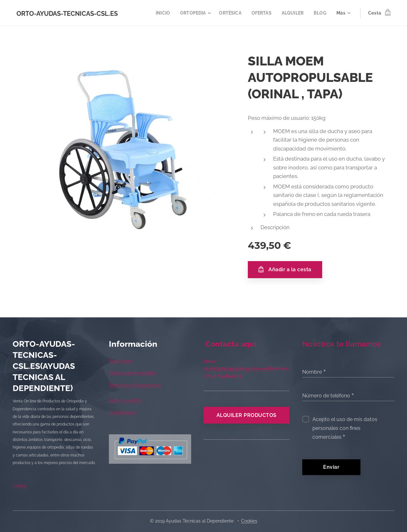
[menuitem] (158, 13)
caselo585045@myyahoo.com (236, 369)
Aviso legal (121, 361)
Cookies (249, 521)
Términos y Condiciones (135, 385)
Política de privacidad (132, 373)
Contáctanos (123, 413)
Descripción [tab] (275, 227)
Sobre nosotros (125, 401)
